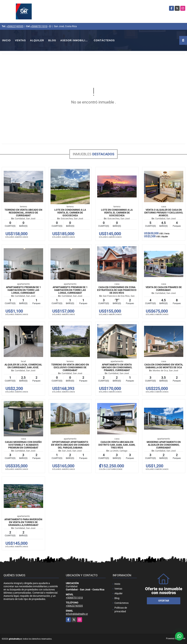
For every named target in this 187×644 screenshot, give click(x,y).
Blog (52, 40)
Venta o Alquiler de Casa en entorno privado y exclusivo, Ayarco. (164, 213)
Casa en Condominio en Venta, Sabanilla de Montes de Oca (164, 366)
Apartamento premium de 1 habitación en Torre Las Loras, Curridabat (23, 290)
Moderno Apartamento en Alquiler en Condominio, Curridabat (164, 445)
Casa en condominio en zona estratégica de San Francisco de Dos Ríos (117, 290)
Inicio (6, 40)
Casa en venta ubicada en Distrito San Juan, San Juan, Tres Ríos (117, 445)
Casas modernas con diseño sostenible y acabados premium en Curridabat (23, 445)
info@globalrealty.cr (77, 614)
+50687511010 (39, 26)
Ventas (20, 40)
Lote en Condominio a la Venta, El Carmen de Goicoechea (70, 213)
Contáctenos (104, 40)
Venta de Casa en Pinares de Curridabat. (164, 289)
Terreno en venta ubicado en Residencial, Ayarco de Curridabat (23, 213)
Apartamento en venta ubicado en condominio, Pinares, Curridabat (117, 367)
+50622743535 (15, 26)
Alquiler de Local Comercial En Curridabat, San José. (23, 366)
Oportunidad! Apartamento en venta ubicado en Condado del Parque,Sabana (70, 445)
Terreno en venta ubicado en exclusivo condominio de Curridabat (70, 367)
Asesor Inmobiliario (76, 40)
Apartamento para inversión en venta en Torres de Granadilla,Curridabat (23, 522)
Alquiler (37, 40)
